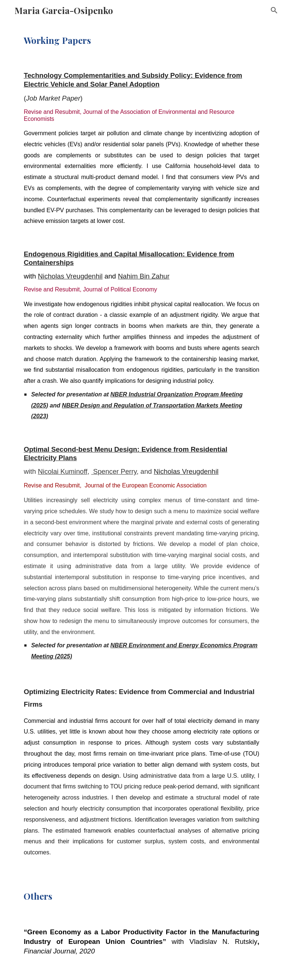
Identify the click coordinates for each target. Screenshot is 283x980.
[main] (141, 40)
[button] (274, 10)
